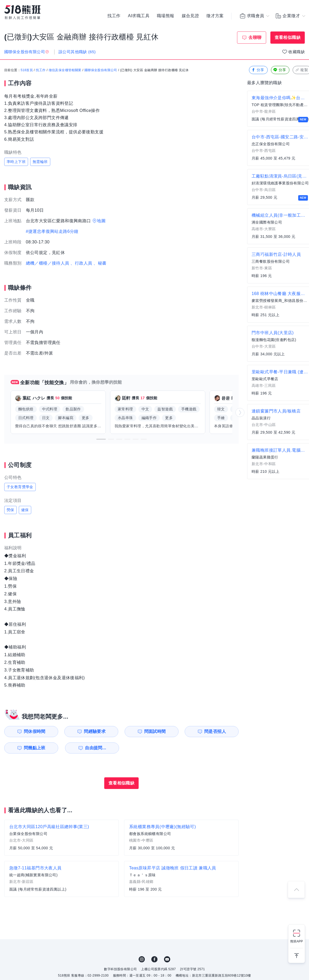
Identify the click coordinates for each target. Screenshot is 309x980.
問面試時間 (155, 731)
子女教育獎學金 (20, 487)
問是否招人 (215, 731)
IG (142, 959)
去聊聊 (255, 37)
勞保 (10, 510)
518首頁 (27, 70)
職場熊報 (166, 16)
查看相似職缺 (288, 37)
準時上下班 (16, 162)
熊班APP (297, 941)
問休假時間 (35, 731)
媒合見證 (190, 16)
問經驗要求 (95, 731)
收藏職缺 (297, 52)
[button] (101, 439)
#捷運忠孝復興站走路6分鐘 (52, 231)
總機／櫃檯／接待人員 (48, 263)
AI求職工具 (139, 16)
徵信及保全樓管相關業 (65, 70)
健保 (25, 510)
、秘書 (100, 263)
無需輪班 (40, 162)
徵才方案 (215, 16)
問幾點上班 (35, 748)
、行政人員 (81, 263)
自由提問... (96, 748)
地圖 (101, 221)
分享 (258, 70)
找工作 (114, 16)
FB (154, 959)
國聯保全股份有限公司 (101, 70)
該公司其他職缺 (77, 52)
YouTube (167, 959)
